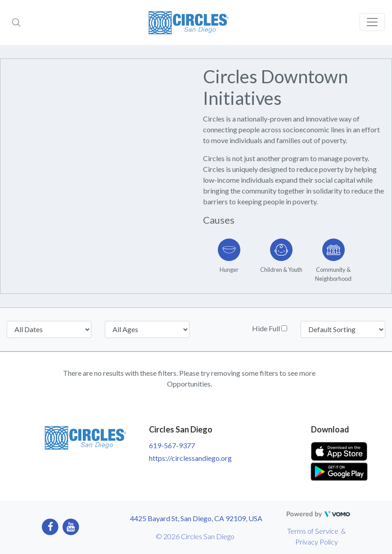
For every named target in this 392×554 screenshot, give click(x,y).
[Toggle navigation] (372, 22)
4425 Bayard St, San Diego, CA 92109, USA (196, 518)
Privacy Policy (317, 542)
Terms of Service (313, 531)
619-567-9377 (172, 445)
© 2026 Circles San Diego (195, 536)
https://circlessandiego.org (190, 458)
